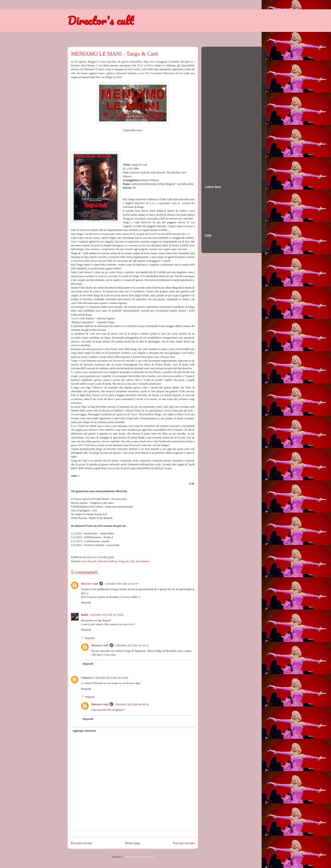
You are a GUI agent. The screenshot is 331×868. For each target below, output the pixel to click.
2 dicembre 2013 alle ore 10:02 (106, 615)
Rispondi (86, 602)
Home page (132, 843)
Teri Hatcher (143, 561)
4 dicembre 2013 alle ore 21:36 (111, 678)
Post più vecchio (184, 843)
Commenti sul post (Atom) (139, 857)
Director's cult (100, 20)
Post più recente (81, 843)
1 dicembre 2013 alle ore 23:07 (121, 584)
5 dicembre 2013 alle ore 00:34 (132, 704)
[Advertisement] (222, 112)
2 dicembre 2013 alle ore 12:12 (132, 645)
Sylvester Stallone (107, 561)
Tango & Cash (126, 561)
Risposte (90, 638)
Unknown (87, 678)
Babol (85, 615)
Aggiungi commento (84, 731)
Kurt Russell (89, 561)
